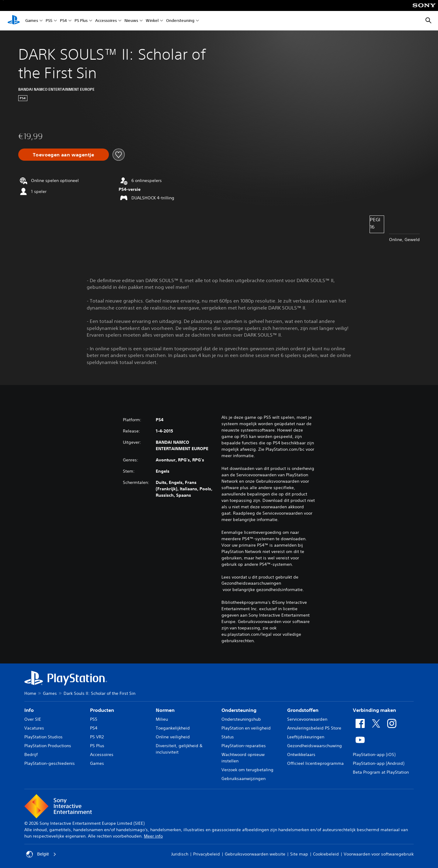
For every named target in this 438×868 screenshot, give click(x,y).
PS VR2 (97, 737)
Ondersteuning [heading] (239, 710)
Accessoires (106, 21)
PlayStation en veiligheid (246, 728)
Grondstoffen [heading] (303, 710)
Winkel (152, 21)
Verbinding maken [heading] (374, 710)
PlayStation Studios (43, 737)
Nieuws (131, 21)
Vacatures (34, 728)
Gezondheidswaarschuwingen (251, 583)
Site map (299, 854)
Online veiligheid (173, 737)
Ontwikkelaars (301, 754)
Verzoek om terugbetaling (247, 770)
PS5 (49, 21)
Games (32, 21)
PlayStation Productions (48, 746)
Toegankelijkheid (173, 728)
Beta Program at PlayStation (381, 772)
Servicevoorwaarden (307, 719)
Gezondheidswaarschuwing (315, 746)
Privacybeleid (207, 854)
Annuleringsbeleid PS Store (314, 728)
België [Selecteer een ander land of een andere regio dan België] (41, 854)
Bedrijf (31, 754)
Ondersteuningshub (241, 719)
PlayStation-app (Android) (379, 763)
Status (228, 737)
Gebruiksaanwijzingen (243, 779)
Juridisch (180, 854)
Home (30, 693)
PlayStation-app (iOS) (374, 754)
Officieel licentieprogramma (315, 763)
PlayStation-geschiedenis (50, 763)
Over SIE (33, 719)
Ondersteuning (180, 21)
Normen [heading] (165, 710)
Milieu (162, 719)
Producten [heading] (102, 710)
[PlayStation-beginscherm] (14, 21)
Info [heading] (29, 710)
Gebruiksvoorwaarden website (255, 854)
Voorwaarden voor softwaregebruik (379, 854)
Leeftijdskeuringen (306, 737)
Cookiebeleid (326, 854)
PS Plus (81, 21)
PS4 (63, 21)
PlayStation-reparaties (244, 746)
